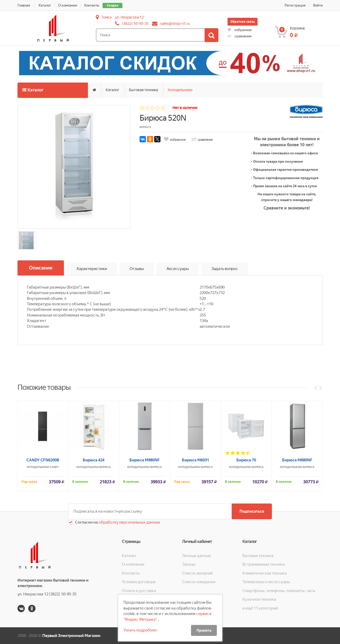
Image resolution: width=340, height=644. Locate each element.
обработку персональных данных (129, 522)
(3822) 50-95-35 (135, 24)
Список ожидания (199, 582)
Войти (318, 5)
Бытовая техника (143, 90)
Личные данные (196, 556)
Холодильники (180, 90)
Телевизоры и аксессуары (266, 582)
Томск (107, 17)
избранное (240, 30)
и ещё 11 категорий (260, 608)
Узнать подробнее (140, 630)
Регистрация (295, 5)
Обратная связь (243, 22)
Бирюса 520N (163, 118)
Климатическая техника (265, 573)
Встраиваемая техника (264, 564)
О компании (68, 5)
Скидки (112, 5)
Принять (204, 630)
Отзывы (137, 269)
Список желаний (197, 573)
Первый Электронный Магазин (71, 636)
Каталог (45, 5)
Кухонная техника (259, 599)
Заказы (189, 564)
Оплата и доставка (139, 591)
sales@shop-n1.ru (175, 24)
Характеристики (92, 269)
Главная (24, 5)
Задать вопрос (225, 269)
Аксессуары (178, 269)
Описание (41, 268)
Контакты (92, 5)
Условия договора (139, 582)
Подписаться (252, 511)
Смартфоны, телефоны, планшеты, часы (279, 591)
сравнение (240, 36)
